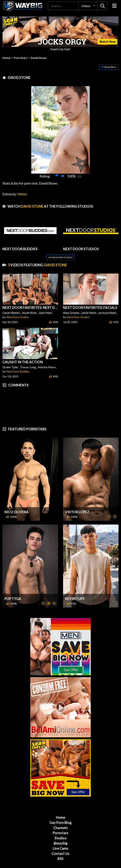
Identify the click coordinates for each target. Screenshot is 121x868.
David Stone (39, 58)
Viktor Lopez (77, 497)
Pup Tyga (13, 583)
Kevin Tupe (75, 583)
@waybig (61, 828)
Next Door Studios (18, 317)
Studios (60, 823)
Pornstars (61, 818)
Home (6, 58)
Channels (61, 812)
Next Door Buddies (18, 371)
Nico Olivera (16, 497)
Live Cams (60, 833)
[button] (88, 6)
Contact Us (60, 838)
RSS (60, 843)
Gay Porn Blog (61, 807)
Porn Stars (20, 58)
